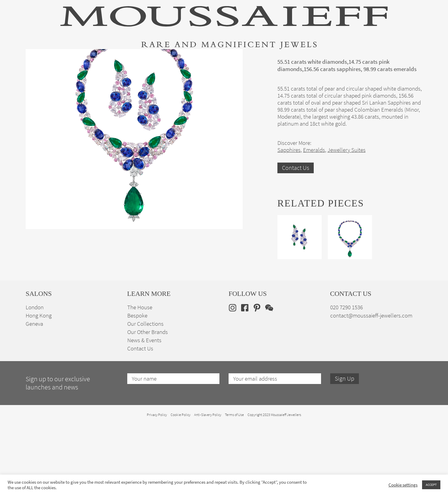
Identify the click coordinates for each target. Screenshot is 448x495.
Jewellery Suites (157, 59)
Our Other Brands (148, 402)
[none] (413, 58)
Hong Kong (39, 386)
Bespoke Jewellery (305, 59)
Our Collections (145, 394)
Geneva (34, 394)
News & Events (144, 411)
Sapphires (289, 220)
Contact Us (296, 238)
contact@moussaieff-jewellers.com (371, 386)
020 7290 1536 (347, 378)
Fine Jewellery (106, 59)
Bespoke (137, 386)
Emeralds (314, 220)
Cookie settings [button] (403, 485)
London (35, 378)
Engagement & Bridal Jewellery (229, 59)
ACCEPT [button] (431, 485)
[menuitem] (413, 58)
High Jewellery (57, 59)
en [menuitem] (409, 59)
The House (355, 59)
